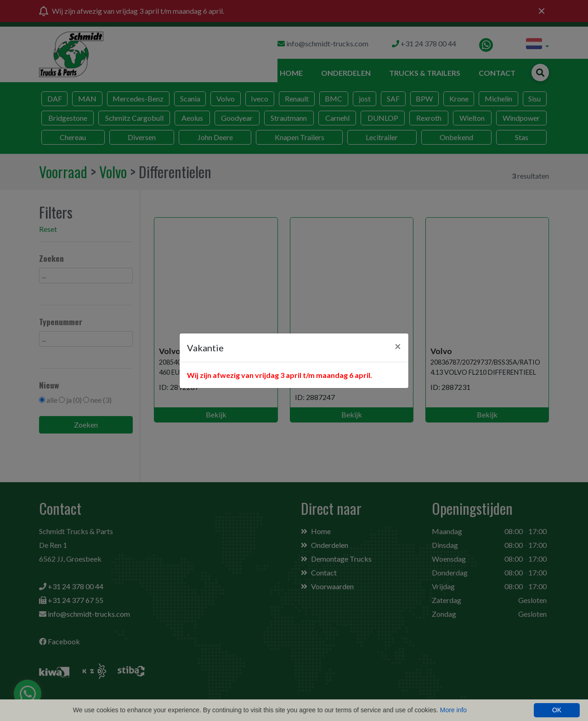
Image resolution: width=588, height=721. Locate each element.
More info (453, 710)
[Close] (398, 346)
